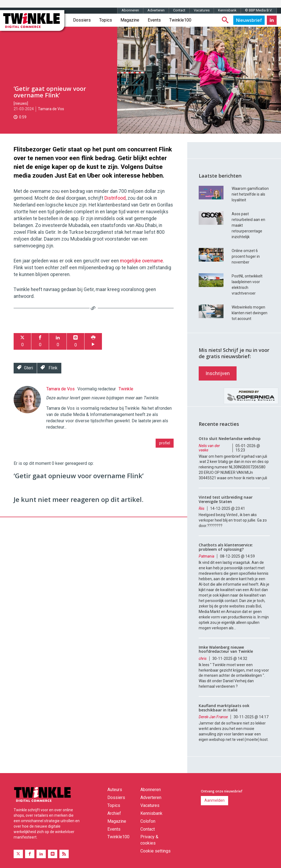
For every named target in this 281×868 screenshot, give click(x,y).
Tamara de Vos (51, 109)
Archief (114, 813)
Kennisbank (227, 10)
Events (154, 20)
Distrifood (115, 198)
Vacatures (202, 10)
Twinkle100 (180, 20)
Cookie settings (155, 851)
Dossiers (82, 20)
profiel (165, 443)
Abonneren (130, 10)
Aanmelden (214, 800)
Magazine (130, 20)
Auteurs (115, 790)
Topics (106, 20)
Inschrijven (218, 373)
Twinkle (126, 389)
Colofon (148, 821)
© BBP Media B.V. (259, 10)
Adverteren (156, 10)
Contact (179, 10)
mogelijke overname (141, 261)
